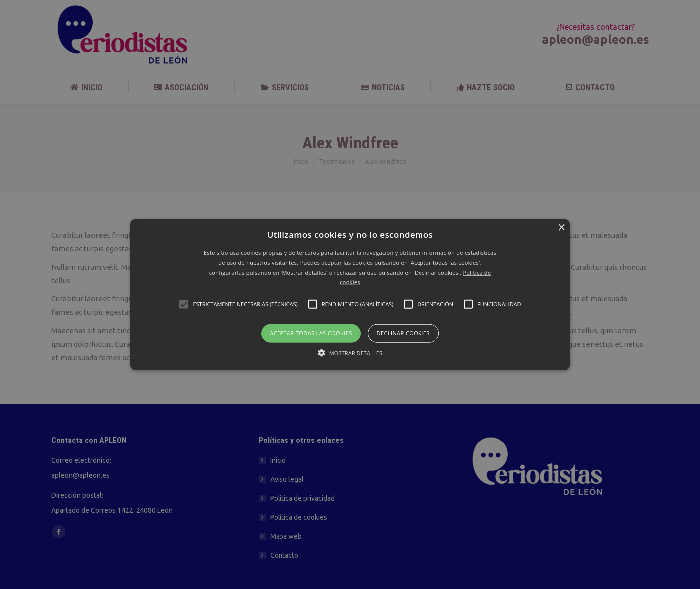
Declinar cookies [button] (403, 333)
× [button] (561, 228)
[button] (350, 295)
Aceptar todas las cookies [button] (311, 333)
